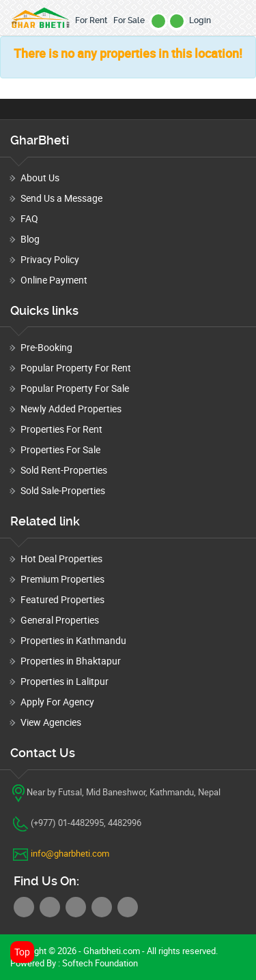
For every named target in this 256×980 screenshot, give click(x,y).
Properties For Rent (61, 429)
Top (22, 952)
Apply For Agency (57, 702)
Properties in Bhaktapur (71, 661)
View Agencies (51, 722)
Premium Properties (62, 579)
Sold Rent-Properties (64, 470)
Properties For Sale (60, 449)
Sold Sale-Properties (63, 490)
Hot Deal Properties (61, 558)
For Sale (129, 20)
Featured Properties (62, 599)
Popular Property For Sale (75, 388)
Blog (30, 239)
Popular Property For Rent (76, 368)
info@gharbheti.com (70, 853)
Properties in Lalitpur (65, 681)
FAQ (29, 218)
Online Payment (54, 280)
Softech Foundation (99, 963)
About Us (40, 178)
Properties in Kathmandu (73, 640)
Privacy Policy (50, 259)
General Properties (60, 620)
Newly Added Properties (71, 409)
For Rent (91, 20)
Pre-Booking (46, 347)
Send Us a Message (61, 198)
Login (200, 20)
